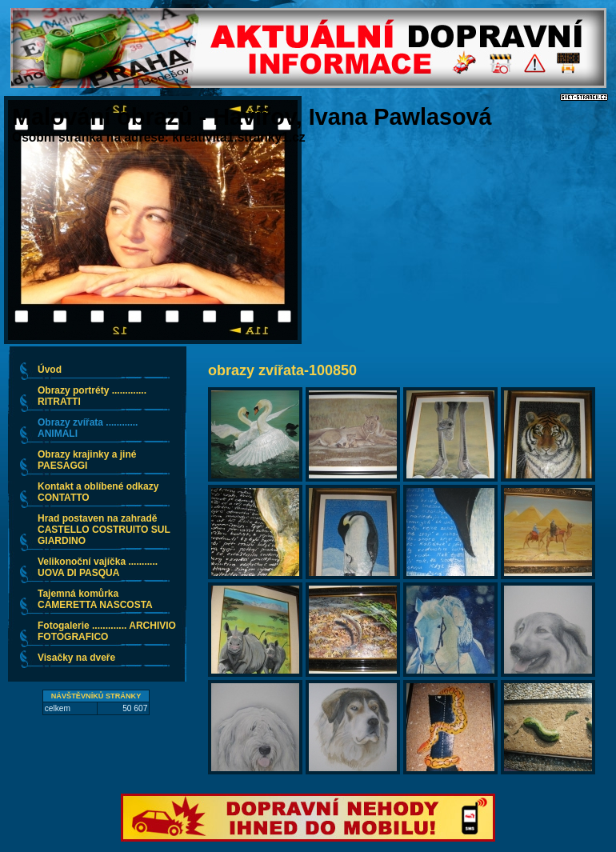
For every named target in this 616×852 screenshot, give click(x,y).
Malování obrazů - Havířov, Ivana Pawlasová (252, 117)
